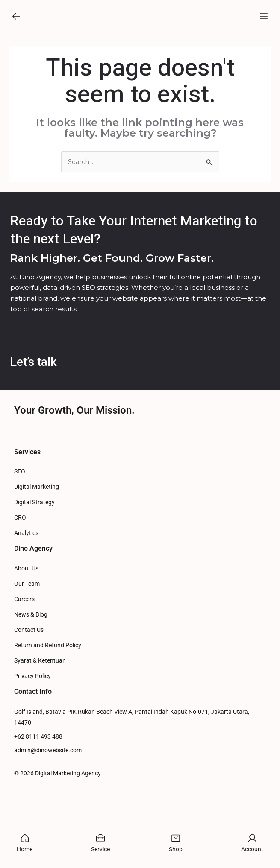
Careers (24, 671)
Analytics (26, 605)
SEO (20, 544)
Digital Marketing (37, 559)
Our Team (27, 656)
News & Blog (31, 687)
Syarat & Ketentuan (40, 733)
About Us (26, 641)
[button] (16, 20)
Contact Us (29, 702)
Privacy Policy (32, 748)
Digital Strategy (34, 574)
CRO (20, 590)
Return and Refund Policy (48, 717)
